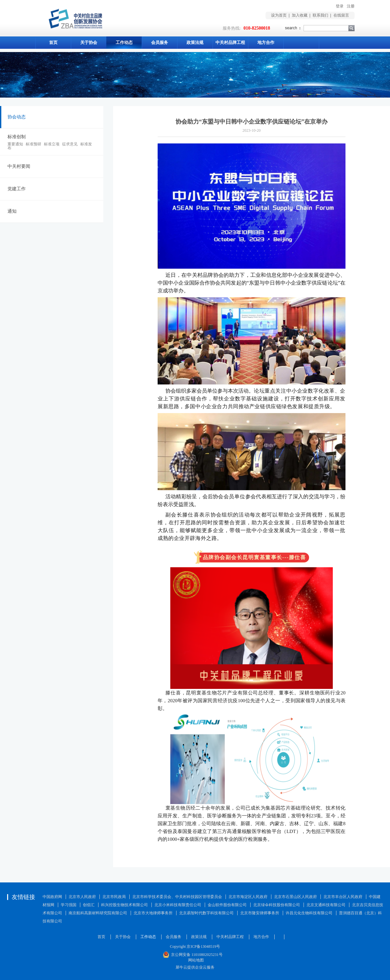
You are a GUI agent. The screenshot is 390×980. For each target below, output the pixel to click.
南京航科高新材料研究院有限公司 (98, 913)
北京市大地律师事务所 (153, 913)
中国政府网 (52, 897)
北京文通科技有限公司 (326, 905)
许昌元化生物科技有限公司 (309, 913)
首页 (53, 42)
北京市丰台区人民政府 (343, 897)
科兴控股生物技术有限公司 (124, 905)
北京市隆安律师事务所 (260, 913)
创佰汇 (89, 905)
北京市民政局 (114, 897)
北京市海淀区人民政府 (248, 897)
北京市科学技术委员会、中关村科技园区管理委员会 (177, 897)
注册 (351, 6)
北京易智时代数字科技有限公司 (206, 913)
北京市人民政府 (82, 897)
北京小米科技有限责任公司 (178, 905)
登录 (340, 6)
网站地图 (195, 960)
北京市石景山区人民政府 (295, 897)
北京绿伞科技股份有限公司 (277, 905)
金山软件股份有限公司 (227, 905)
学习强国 (69, 905)
